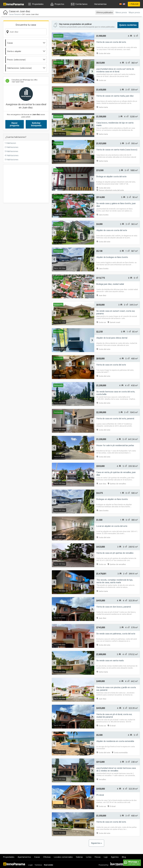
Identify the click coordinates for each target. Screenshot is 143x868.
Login (30, 865)
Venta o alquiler (26, 51)
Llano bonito (104, 215)
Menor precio (121, 12)
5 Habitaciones (11, 159)
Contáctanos (81, 4)
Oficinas (47, 857)
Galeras (79, 857)
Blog (124, 857)
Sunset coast (115, 322)
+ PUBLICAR (134, 4)
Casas (26, 43)
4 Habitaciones (12, 155)
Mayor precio (134, 12)
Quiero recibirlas (128, 25)
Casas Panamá (15, 14)
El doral (113, 726)
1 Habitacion (10, 143)
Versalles (102, 779)
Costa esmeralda (121, 753)
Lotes (89, 857)
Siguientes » (96, 843)
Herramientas (100, 4)
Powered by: (104, 865)
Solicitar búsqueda (36, 124)
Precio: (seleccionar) (26, 60)
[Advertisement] (26, 184)
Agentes (115, 857)
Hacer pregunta (15, 124)
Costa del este (104, 53)
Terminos (38, 865)
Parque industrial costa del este (111, 190)
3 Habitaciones (11, 151)
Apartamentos (24, 857)
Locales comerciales (63, 857)
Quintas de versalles (118, 484)
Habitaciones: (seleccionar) (26, 68)
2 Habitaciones (11, 147)
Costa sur (102, 80)
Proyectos (59, 4)
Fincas (98, 857)
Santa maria (103, 107)
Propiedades (38, 4)
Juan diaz (102, 295)
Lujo (106, 857)
